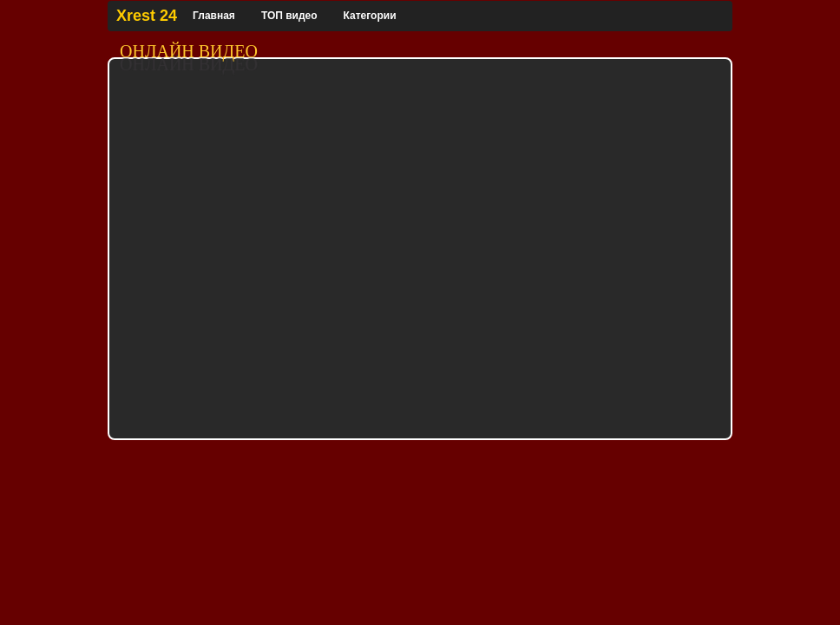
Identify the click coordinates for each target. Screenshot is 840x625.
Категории (370, 16)
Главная (214, 16)
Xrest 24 (147, 16)
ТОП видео (289, 16)
